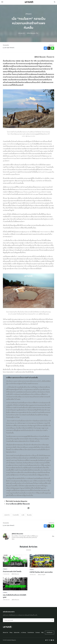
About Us (5, 633)
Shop (11, 633)
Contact (38, 633)
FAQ (42, 633)
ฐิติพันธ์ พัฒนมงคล (17, 534)
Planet (28, 14)
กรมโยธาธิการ (7, 515)
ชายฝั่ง (23, 515)
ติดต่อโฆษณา (50, 633)
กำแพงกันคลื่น (16, 515)
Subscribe (17, 633)
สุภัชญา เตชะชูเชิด (42, 575)
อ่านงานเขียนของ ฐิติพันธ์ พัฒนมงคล (18, 504)
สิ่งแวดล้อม (29, 515)
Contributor (31, 633)
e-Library (24, 633)
